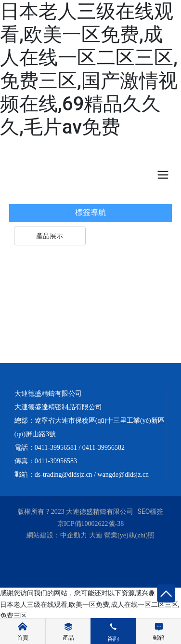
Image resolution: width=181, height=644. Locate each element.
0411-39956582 (103, 448)
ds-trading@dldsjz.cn (64, 475)
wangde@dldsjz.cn (123, 475)
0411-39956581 (56, 448)
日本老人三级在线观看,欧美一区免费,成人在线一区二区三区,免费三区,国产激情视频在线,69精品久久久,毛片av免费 (89, 69)
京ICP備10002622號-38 (90, 524)
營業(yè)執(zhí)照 (129, 535)
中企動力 (74, 535)
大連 (96, 535)
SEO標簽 (151, 511)
